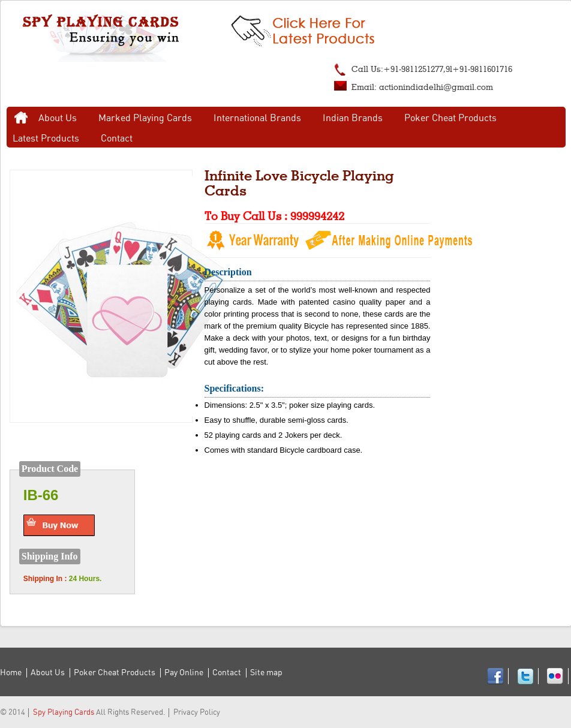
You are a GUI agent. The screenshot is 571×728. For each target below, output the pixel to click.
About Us (58, 118)
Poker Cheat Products (450, 118)
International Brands (257, 118)
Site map (266, 673)
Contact (117, 139)
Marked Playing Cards (145, 118)
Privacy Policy (197, 713)
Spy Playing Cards (64, 713)
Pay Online (184, 673)
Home (21, 118)
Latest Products (46, 139)
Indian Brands (353, 118)
